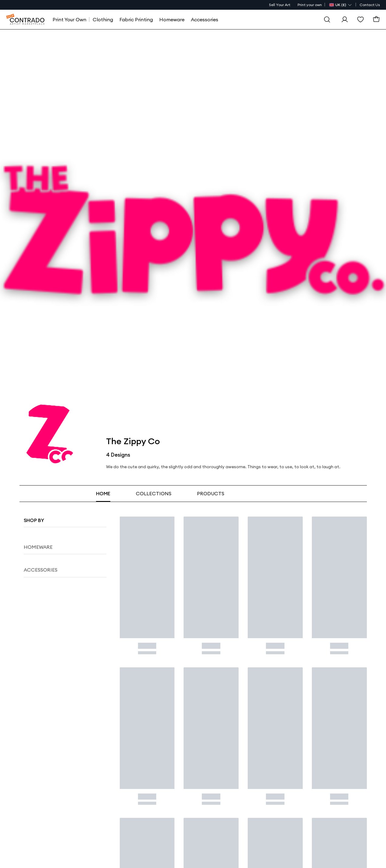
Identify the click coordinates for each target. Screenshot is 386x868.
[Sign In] (345, 19)
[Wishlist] (360, 19)
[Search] (327, 19)
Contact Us (370, 5)
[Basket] (376, 19)
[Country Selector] (341, 5)
